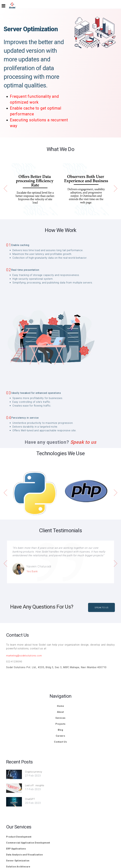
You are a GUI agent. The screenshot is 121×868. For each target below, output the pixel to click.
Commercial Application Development (28, 843)
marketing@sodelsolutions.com (24, 656)
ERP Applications (16, 849)
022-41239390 (14, 662)
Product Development (19, 837)
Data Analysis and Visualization (24, 855)
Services (60, 718)
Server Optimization (18, 861)
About (60, 712)
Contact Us (60, 742)
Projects (60, 724)
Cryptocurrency (34, 772)
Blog (60, 730)
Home (60, 706)
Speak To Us (101, 607)
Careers (60, 736)
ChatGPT (30, 799)
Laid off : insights (35, 785)
